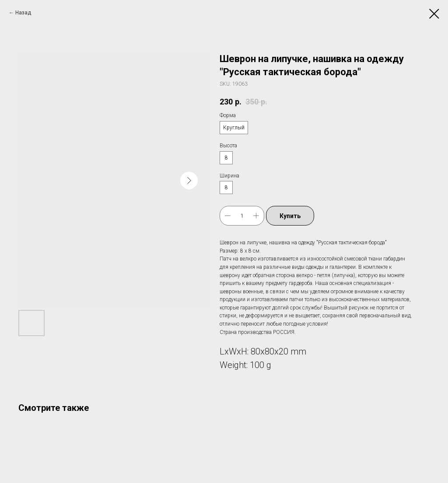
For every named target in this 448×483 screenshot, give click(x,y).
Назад (23, 13)
